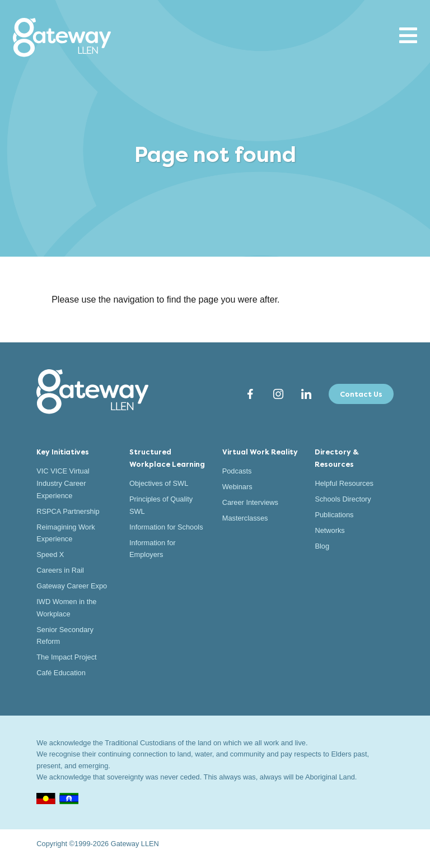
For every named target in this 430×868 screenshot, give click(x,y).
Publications (334, 515)
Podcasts (237, 471)
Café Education (61, 673)
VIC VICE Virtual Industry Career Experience (63, 483)
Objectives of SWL (159, 483)
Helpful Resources (344, 483)
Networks (329, 530)
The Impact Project (66, 657)
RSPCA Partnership (68, 511)
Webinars (237, 487)
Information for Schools (166, 527)
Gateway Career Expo (72, 586)
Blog (322, 546)
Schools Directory (343, 499)
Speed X (50, 554)
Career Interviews (250, 502)
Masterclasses (245, 518)
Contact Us (361, 394)
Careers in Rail (60, 570)
